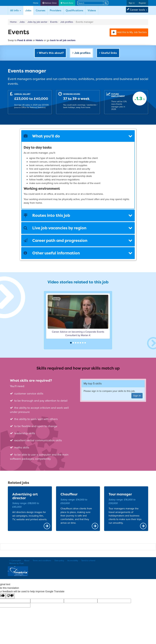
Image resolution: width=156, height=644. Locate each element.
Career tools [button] (137, 10)
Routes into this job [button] (78, 215)
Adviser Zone (50, 3)
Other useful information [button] (78, 253)
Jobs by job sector (37, 22)
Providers (55, 10)
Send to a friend (88, 561)
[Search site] (90, 3)
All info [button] (16, 10)
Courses (41, 10)
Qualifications (74, 10)
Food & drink (25, 40)
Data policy (59, 561)
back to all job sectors (63, 40)
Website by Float (16, 563)
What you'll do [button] (78, 136)
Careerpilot (19, 3)
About (27, 561)
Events (54, 22)
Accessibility (73, 561)
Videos (92, 10)
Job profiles (67, 22)
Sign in (132, 3)
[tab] (78, 136)
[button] (114, 32)
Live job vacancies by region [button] (78, 228)
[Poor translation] (10, 596)
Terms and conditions (42, 561)
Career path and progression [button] (78, 240)
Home (36, 3)
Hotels (39, 40)
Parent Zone (67, 3)
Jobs (29, 10)
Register (142, 3)
